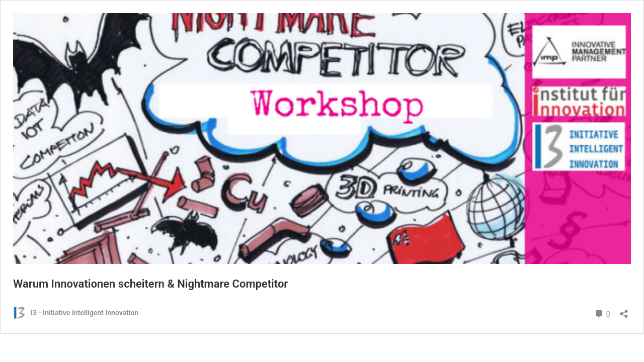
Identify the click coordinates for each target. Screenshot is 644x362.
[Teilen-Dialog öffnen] (624, 310)
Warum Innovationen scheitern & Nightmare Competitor (150, 284)
